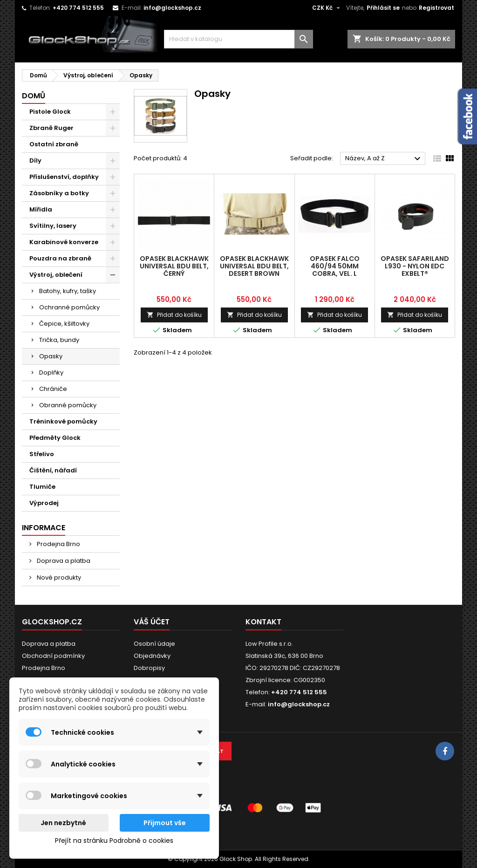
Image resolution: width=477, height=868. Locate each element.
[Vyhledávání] (238, 39)
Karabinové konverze (64, 242)
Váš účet (152, 622)
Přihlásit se (383, 8)
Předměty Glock (55, 438)
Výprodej (44, 503)
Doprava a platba (63, 561)
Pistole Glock (50, 112)
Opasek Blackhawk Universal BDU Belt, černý (174, 266)
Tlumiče (42, 487)
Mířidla (41, 209)
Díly (35, 161)
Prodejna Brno (58, 544)
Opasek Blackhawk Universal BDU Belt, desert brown (254, 266)
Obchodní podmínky (53, 656)
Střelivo (42, 454)
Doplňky (51, 372)
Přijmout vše (165, 823)
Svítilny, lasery (53, 226)
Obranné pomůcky (68, 405)
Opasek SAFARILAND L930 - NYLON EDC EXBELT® (415, 266)
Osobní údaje (154, 644)
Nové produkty (58, 578)
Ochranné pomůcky (69, 307)
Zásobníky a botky (59, 193)
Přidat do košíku (174, 315)
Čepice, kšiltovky (64, 324)
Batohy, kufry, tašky (68, 291)
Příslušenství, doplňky (64, 177)
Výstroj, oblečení (56, 275)
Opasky (51, 356)
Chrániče (53, 389)
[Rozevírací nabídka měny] (327, 8)
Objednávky (152, 656)
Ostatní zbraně (54, 144)
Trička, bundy (59, 340)
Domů (34, 96)
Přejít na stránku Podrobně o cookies (114, 841)
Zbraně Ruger (51, 128)
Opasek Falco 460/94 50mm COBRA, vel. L (335, 266)
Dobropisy (149, 668)
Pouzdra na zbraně (60, 258)
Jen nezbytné (63, 823)
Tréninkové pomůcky (63, 421)
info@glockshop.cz (172, 8)
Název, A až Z (384, 159)
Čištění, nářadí (53, 470)
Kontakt (263, 622)
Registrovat (436, 8)
